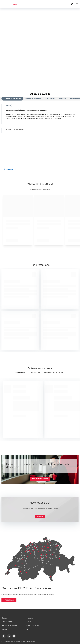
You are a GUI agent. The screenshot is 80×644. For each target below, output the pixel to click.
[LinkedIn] (9, 636)
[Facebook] (4, 636)
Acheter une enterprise (33, 99)
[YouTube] (14, 636)
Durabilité (63, 99)
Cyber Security (50, 99)
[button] (10, 123)
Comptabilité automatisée (12, 99)
